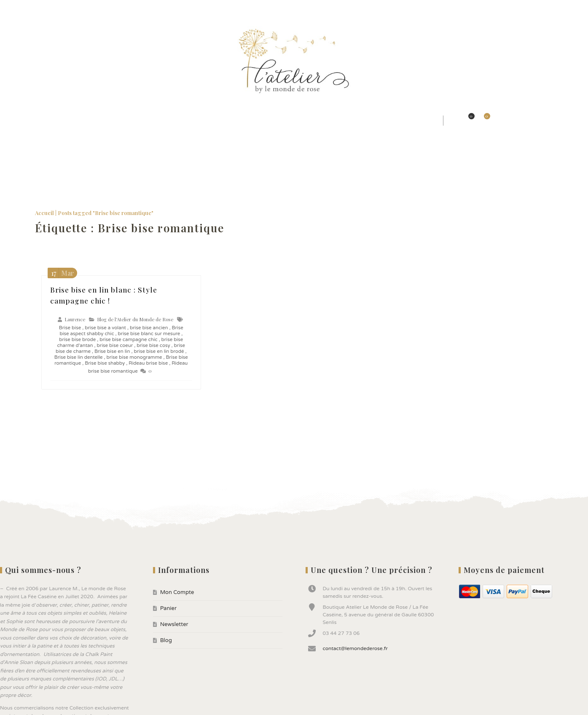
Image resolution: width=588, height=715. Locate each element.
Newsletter (78, 8)
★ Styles (104, 120)
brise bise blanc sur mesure (149, 332)
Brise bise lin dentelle (79, 356)
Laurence (75, 318)
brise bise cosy (153, 344)
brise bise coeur (115, 344)
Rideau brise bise (148, 362)
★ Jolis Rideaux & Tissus (170, 120)
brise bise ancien (149, 326)
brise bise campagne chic (128, 338)
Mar (61, 272)
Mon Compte (19, 8)
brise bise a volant (105, 326)
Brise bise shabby (105, 362)
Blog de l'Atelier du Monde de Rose (135, 318)
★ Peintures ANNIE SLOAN (323, 120)
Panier (48, 8)
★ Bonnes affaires (408, 120)
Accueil (44, 211)
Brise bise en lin (112, 350)
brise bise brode (77, 338)
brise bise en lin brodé (159, 350)
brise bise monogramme (134, 356)
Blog (105, 8)
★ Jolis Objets (246, 120)
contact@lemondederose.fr (355, 647)
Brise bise (70, 326)
